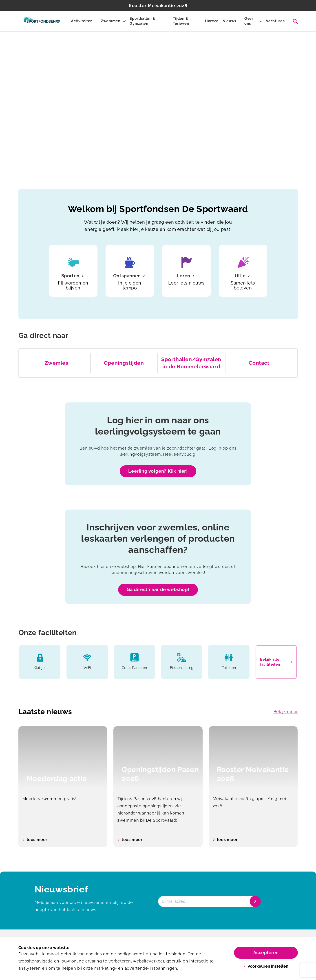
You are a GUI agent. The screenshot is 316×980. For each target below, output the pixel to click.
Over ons (249, 21)
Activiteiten (82, 21)
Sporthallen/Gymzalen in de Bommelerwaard (191, 363)
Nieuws (229, 21)
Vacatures (275, 21)
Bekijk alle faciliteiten (276, 662)
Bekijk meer (286, 712)
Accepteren (266, 953)
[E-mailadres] (209, 901)
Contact (259, 363)
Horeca (212, 21)
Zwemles (56, 363)
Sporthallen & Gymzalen (143, 21)
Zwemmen (111, 21)
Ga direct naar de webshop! (158, 589)
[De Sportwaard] (42, 21)
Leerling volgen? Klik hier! (158, 471)
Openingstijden (124, 363)
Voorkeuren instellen (266, 966)
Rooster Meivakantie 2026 (158, 6)
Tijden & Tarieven (181, 21)
